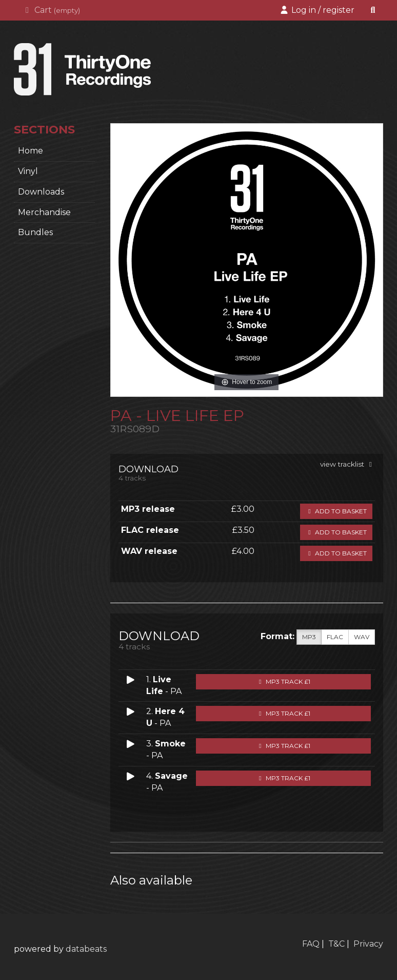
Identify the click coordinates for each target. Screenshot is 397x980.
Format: (277, 636)
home (31, 151)
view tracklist (348, 464)
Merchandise (44, 212)
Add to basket (336, 511)
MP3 (309, 637)
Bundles (35, 232)
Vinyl (28, 171)
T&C (336, 944)
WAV (362, 637)
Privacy (368, 944)
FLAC (335, 637)
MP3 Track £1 (283, 681)
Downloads (41, 192)
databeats (86, 949)
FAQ (311, 944)
